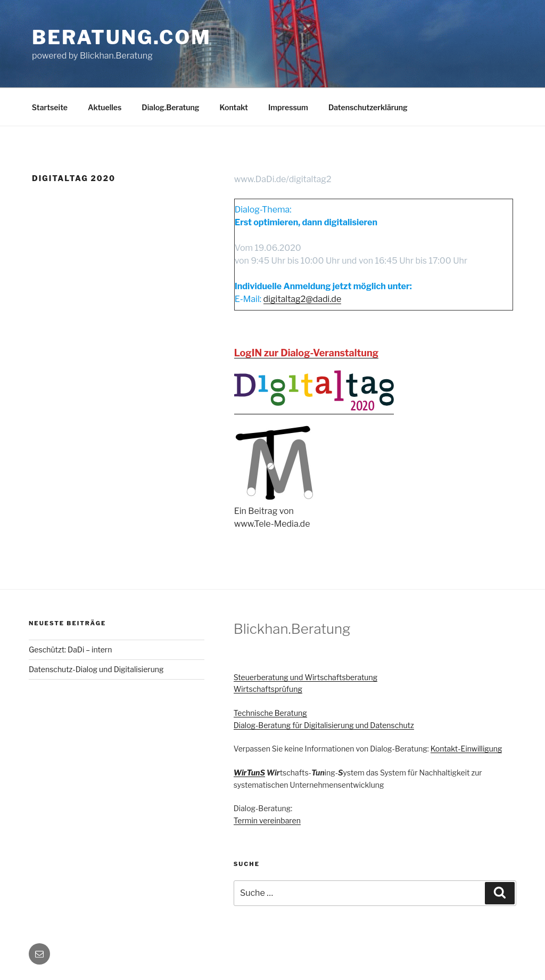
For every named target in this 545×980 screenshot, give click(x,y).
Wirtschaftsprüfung (268, 689)
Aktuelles (105, 107)
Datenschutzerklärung (368, 107)
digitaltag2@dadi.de (303, 299)
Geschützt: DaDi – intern (70, 650)
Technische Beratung (270, 713)
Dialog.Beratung (170, 107)
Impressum (288, 107)
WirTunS (249, 773)
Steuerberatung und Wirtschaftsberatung (305, 677)
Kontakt (234, 107)
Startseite (50, 107)
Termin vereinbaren (267, 820)
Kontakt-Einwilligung (466, 749)
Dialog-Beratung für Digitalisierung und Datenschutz (324, 725)
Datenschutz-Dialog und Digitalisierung (96, 669)
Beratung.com (122, 37)
